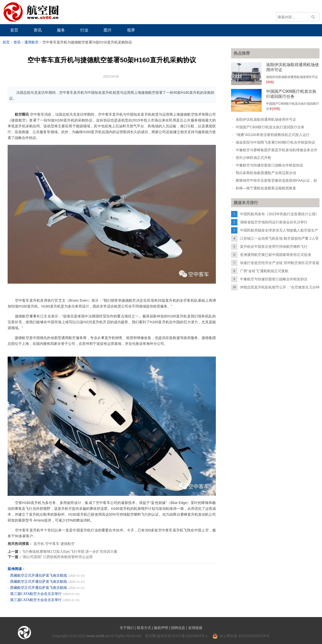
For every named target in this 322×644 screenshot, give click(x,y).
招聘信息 (178, 628)
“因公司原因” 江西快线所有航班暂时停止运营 (57, 557)
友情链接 (195, 628)
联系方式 (144, 628)
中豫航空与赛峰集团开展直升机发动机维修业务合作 (277, 150)
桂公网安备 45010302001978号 (241, 636)
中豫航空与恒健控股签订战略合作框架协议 (269, 165)
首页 (6, 42)
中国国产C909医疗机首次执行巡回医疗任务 (270, 127)
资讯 (17, 42)
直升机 (39, 544)
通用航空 (31, 42)
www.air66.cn (98, 636)
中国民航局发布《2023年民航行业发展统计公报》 (279, 214)
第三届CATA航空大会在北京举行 (36, 594)
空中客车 (52, 544)
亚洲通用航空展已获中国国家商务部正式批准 (276, 255)
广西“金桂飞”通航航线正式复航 (264, 271)
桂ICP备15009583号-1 (190, 636)
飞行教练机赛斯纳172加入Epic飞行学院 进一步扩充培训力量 (70, 551)
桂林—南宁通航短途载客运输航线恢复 (266, 188)
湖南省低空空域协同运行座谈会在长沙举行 (274, 222)
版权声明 (161, 628)
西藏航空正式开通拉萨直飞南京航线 (39, 576)
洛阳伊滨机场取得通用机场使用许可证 (266, 119)
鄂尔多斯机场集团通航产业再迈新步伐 (266, 173)
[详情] (270, 82)
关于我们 (127, 628)
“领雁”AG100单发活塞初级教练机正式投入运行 (273, 135)
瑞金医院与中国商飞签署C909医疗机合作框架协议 (275, 142)
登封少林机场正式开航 (253, 158)
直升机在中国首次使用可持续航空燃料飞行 (274, 247)
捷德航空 (68, 544)
